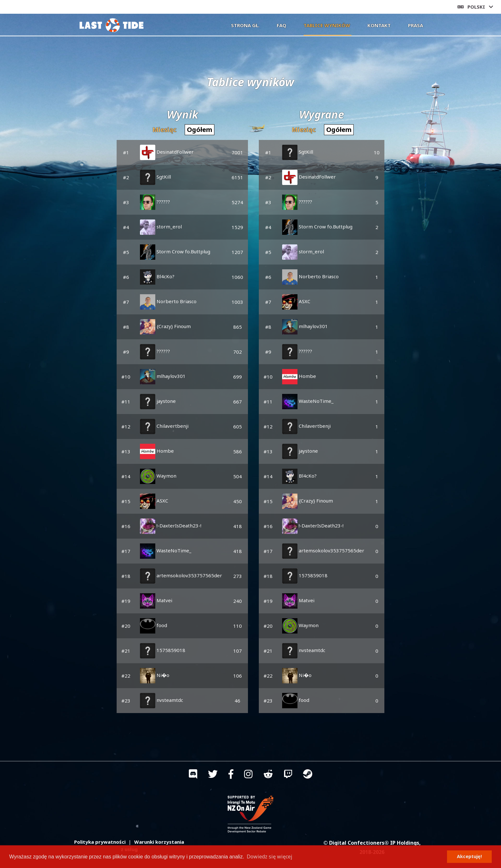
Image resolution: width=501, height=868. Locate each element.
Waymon (158, 476)
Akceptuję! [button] (469, 856)
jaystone (158, 401)
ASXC (154, 501)
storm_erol (161, 227)
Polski (475, 7)
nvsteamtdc (162, 700)
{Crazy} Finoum (165, 326)
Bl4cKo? (157, 276)
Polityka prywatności (100, 842)
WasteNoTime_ (166, 550)
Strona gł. (245, 25)
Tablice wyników (328, 25)
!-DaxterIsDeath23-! (171, 526)
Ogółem (200, 130)
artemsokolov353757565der (181, 575)
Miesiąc (164, 130)
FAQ (281, 25)
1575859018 (163, 650)
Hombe (157, 451)
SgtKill (155, 177)
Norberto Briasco (168, 301)
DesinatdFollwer (167, 152)
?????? (155, 202)
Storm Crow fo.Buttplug (175, 251)
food (154, 625)
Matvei (156, 600)
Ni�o (155, 675)
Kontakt (379, 25)
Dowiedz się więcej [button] (270, 856)
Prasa (416, 25)
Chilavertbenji (164, 426)
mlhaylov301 (163, 376)
